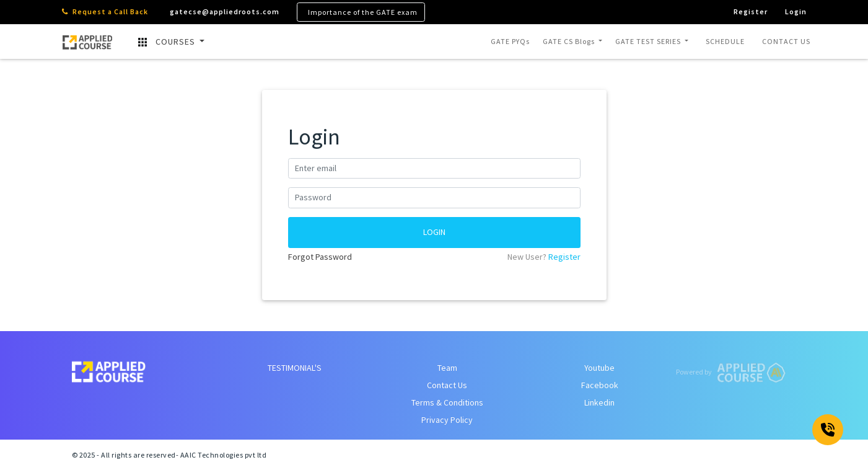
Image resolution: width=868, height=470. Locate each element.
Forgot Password (320, 257)
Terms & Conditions (447, 402)
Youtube (599, 368)
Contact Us (447, 385)
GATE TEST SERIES (649, 41)
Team (447, 368)
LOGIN (434, 232)
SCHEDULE (725, 41)
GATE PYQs (510, 41)
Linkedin (599, 402)
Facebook (600, 385)
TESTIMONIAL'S (295, 368)
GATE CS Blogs (570, 41)
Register (564, 257)
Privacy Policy (447, 420)
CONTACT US (786, 41)
